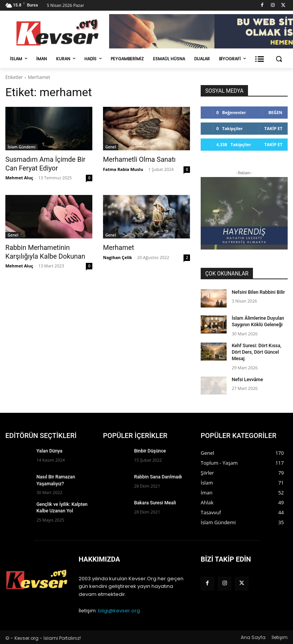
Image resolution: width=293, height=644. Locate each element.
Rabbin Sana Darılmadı (157, 476)
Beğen (275, 112)
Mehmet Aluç (19, 177)
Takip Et (273, 128)
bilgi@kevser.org (119, 609)
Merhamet (118, 247)
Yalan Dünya (49, 450)
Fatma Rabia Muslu (123, 169)
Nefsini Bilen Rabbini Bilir (257, 292)
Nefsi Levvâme (247, 378)
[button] (279, 59)
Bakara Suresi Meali (154, 502)
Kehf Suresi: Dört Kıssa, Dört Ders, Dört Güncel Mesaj (256, 351)
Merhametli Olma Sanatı (138, 159)
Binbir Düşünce (149, 450)
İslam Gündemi (22, 147)
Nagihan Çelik (118, 257)
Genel (111, 147)
